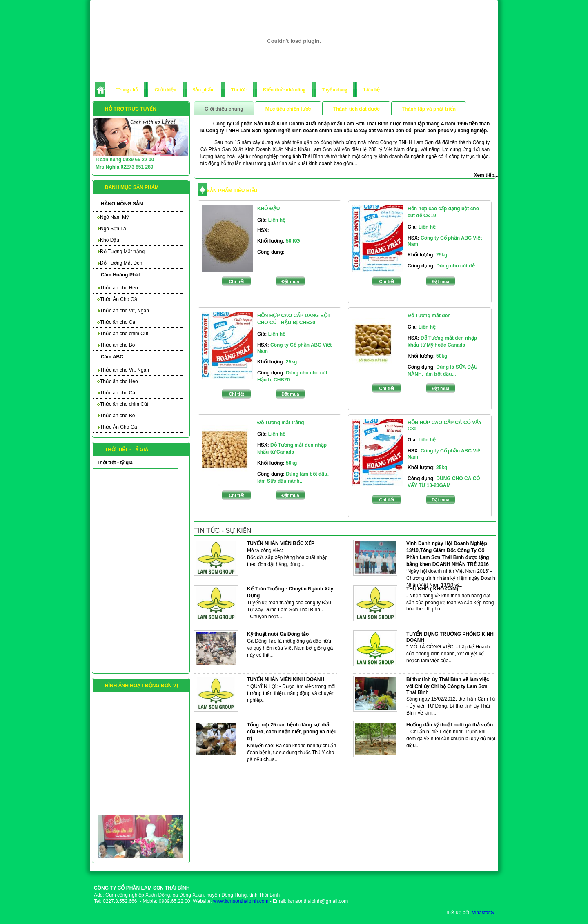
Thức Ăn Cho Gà (117, 299)
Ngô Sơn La (111, 229)
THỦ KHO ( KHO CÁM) (432, 589)
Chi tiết (236, 281)
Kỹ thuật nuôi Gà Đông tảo (278, 634)
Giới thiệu (165, 90)
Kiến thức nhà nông (284, 90)
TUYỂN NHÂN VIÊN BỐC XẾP (281, 543)
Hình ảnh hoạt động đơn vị (141, 686)
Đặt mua (290, 281)
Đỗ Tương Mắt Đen (119, 263)
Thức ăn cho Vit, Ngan (123, 311)
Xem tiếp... (486, 175)
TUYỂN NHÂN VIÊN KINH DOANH (286, 679)
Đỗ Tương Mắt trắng (121, 252)
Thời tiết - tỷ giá (127, 450)
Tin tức (239, 90)
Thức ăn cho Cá (116, 322)
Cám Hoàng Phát (120, 275)
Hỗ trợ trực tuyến (131, 109)
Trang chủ (127, 90)
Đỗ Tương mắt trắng (281, 423)
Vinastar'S (483, 913)
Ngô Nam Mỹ (113, 217)
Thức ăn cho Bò (116, 345)
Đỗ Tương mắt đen (429, 316)
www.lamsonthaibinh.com (241, 901)
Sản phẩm (204, 90)
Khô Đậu (108, 240)
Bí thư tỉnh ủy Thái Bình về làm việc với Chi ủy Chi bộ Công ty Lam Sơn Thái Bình (448, 686)
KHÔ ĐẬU (268, 209)
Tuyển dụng (335, 90)
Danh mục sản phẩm (132, 187)
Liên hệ (372, 90)
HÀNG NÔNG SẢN (122, 204)
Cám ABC (112, 357)
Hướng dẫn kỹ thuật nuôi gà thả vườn (450, 725)
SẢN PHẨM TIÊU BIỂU (232, 191)
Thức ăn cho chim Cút (122, 334)
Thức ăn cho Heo (117, 288)
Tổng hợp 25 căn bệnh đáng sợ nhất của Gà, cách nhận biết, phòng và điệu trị (292, 732)
